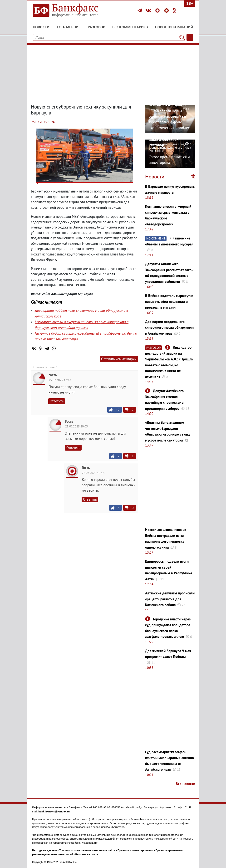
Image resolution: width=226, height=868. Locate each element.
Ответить (57, 401)
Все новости (185, 784)
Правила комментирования (135, 850)
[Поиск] (182, 37)
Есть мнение (69, 27)
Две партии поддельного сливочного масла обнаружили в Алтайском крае (169, 327)
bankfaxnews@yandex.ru (54, 811)
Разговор (96, 27)
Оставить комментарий (119, 359)
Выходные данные (44, 850)
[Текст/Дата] (190, 37)
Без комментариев (130, 27)
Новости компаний (174, 27)
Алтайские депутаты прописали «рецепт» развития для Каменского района (170, 599)
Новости (41, 27)
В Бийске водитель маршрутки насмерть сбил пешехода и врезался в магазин (169, 301)
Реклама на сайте (87, 854)
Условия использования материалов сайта (87, 850)
